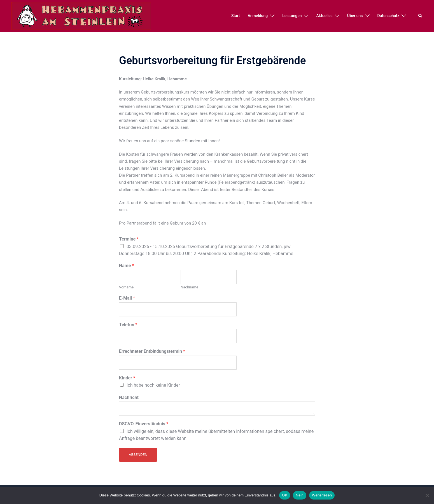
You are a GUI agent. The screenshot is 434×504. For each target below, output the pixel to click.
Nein (300, 495)
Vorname (126, 287)
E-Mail (127, 298)
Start (236, 16)
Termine (129, 239)
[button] (421, 16)
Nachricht (129, 397)
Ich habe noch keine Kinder (153, 385)
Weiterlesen (322, 495)
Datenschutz (388, 16)
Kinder (127, 378)
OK (285, 495)
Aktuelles (324, 16)
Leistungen (292, 16)
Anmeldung (258, 16)
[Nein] (427, 495)
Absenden (138, 455)
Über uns (355, 16)
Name (126, 266)
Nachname (189, 287)
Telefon (128, 325)
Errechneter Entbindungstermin (152, 351)
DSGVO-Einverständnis (144, 424)
